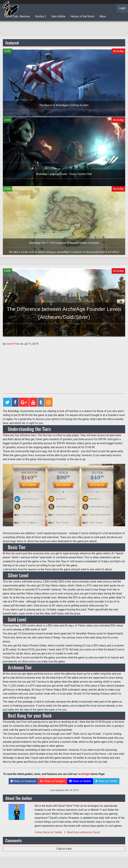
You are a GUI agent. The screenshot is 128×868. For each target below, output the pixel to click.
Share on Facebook (23, 781)
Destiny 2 (41, 16)
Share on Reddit (80, 781)
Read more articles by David (83, 832)
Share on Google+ (53, 781)
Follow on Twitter (49, 832)
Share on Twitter (106, 781)
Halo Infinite (58, 16)
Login (122, 8)
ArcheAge (84, 774)
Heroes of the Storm (82, 16)
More (103, 16)
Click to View (64, 849)
